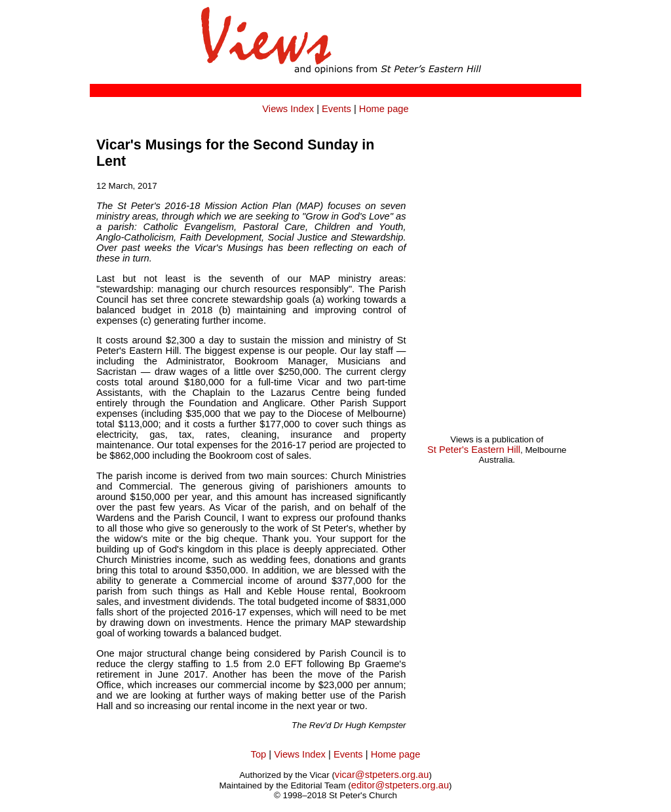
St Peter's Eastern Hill (474, 450)
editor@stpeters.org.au (400, 785)
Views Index (288, 109)
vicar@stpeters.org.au (382, 775)
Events (336, 109)
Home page (384, 109)
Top (259, 754)
